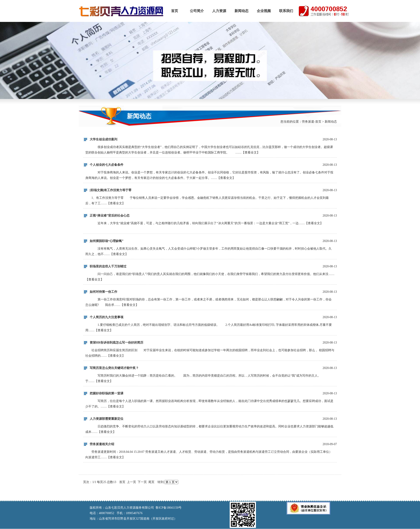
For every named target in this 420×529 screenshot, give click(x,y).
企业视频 (264, 11)
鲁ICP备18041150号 (169, 508)
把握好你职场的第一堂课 (107, 393)
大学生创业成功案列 (103, 139)
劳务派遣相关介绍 (102, 444)
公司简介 (197, 11)
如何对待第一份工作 (103, 292)
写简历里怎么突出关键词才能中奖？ (114, 368)
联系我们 (286, 11)
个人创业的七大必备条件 (107, 165)
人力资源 (219, 11)
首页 (175, 11)
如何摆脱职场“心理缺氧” (107, 241)
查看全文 (251, 153)
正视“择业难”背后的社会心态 (110, 216)
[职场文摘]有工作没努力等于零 (111, 190)
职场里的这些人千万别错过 (108, 266)
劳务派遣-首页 (312, 122)
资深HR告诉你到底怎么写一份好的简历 (116, 343)
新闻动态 (241, 11)
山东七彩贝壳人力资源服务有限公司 (121, 11)
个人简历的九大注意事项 (107, 317)
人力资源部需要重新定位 (107, 419)
